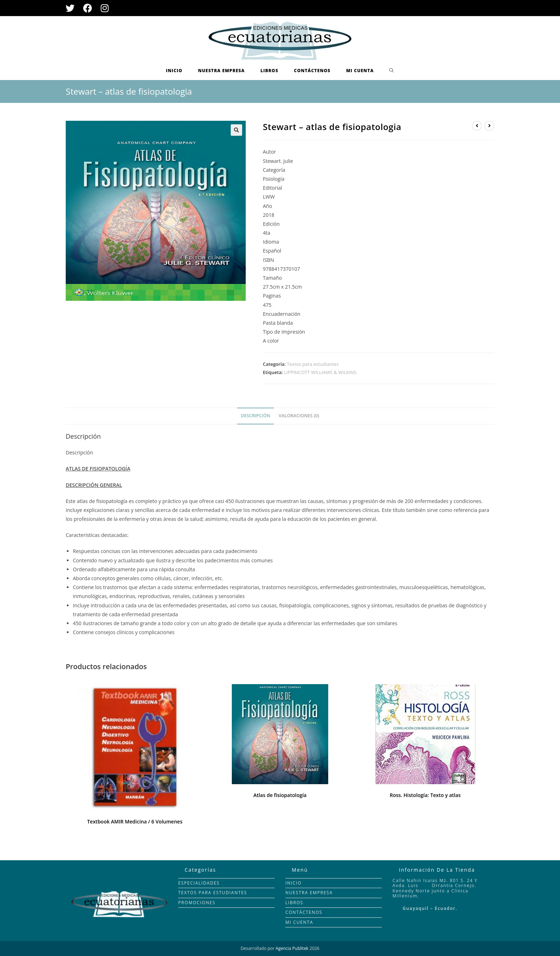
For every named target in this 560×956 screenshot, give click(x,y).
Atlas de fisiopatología (280, 795)
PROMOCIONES (197, 903)
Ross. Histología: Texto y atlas (425, 795)
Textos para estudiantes (313, 364)
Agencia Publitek (292, 948)
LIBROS (294, 903)
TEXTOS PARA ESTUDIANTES (213, 893)
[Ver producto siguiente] (489, 126)
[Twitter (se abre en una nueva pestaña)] (72, 8)
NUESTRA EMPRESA (309, 893)
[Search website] (392, 71)
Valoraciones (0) (299, 416)
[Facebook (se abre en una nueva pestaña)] (88, 8)
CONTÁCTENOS (304, 912)
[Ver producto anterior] (477, 126)
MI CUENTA (299, 922)
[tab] (255, 416)
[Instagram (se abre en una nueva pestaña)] (105, 8)
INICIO (294, 883)
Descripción (255, 416)
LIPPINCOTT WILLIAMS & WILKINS (320, 372)
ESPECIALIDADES (199, 883)
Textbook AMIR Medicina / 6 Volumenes (135, 821)
